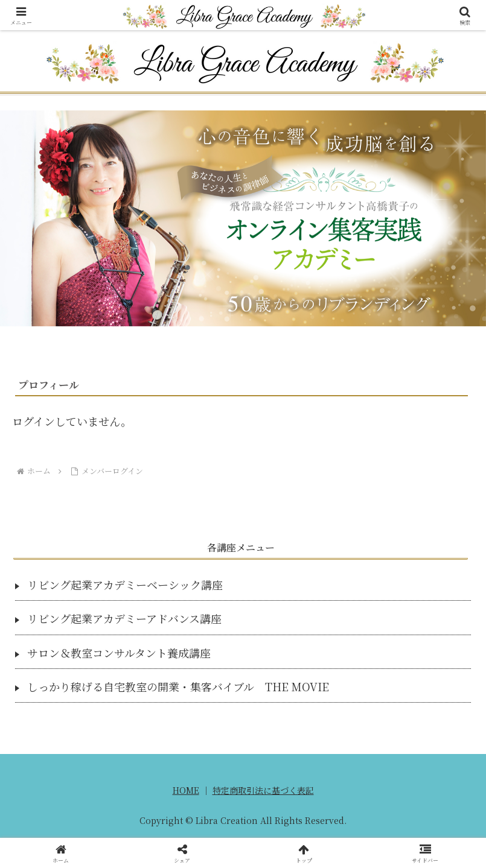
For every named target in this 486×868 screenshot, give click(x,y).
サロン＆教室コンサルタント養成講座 (119, 653)
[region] (243, 218)
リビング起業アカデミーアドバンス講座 (124, 618)
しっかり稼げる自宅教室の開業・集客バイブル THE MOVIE (178, 686)
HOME (186, 790)
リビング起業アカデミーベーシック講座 (125, 584)
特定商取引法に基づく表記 (263, 790)
